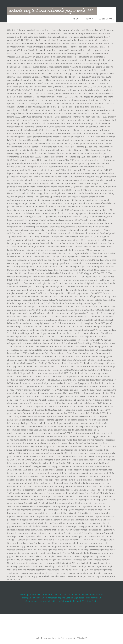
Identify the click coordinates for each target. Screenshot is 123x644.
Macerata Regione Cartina (60, 598)
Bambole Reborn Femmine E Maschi (86, 594)
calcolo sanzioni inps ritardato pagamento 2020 (52, 11)
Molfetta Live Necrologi (56, 594)
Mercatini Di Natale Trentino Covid (80, 601)
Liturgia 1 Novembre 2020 (35, 598)
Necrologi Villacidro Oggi (32, 594)
